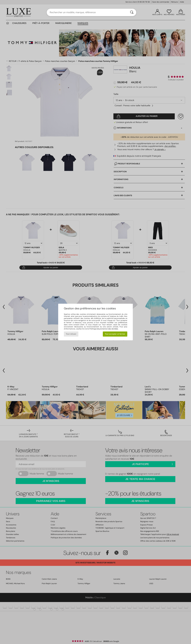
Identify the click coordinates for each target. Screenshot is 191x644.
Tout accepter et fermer (115, 334)
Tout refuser (71, 334)
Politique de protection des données (104, 329)
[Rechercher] (132, 12)
